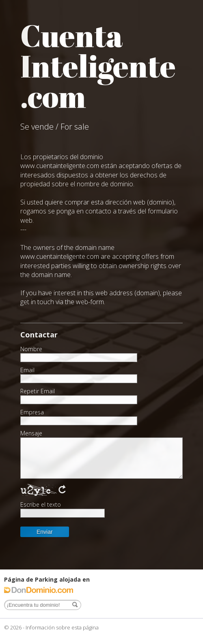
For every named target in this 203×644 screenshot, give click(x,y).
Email (27, 370)
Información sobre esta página (62, 627)
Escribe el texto (41, 505)
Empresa (32, 412)
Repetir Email (38, 391)
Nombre (31, 349)
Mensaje (31, 433)
